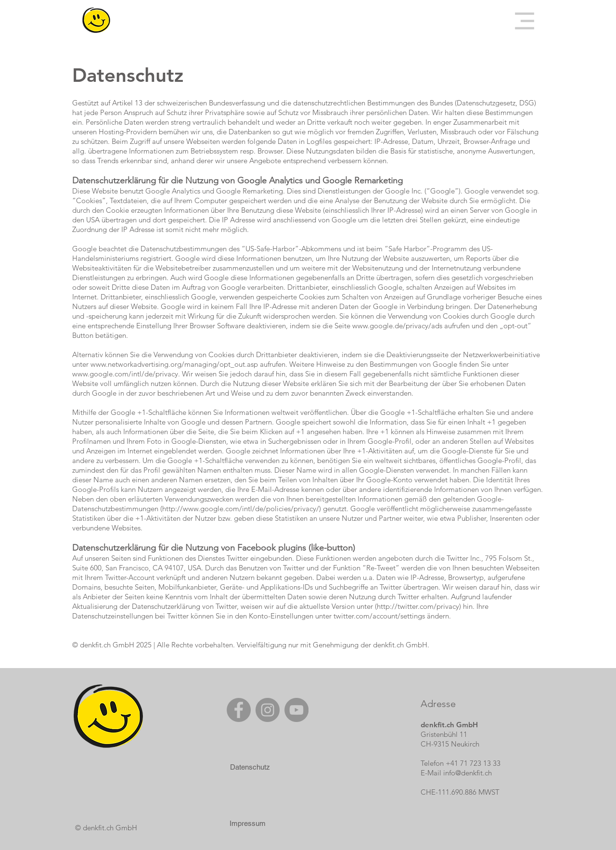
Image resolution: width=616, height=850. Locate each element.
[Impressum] (247, 823)
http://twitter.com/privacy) (419, 606)
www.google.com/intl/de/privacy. (126, 374)
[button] (525, 21)
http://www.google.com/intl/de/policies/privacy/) (242, 509)
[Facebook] (239, 710)
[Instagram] (268, 710)
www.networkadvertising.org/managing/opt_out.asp (174, 364)
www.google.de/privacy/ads (397, 326)
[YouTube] (296, 710)
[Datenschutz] (250, 767)
